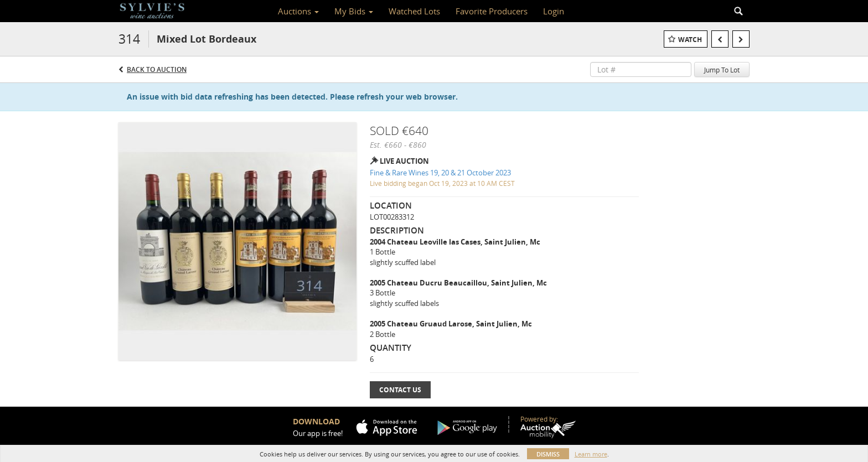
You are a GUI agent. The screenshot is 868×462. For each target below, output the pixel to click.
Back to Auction (157, 69)
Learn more (591, 454)
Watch (690, 40)
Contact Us (400, 390)
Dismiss (548, 454)
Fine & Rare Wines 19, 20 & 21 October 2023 (440, 173)
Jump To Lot (722, 70)
